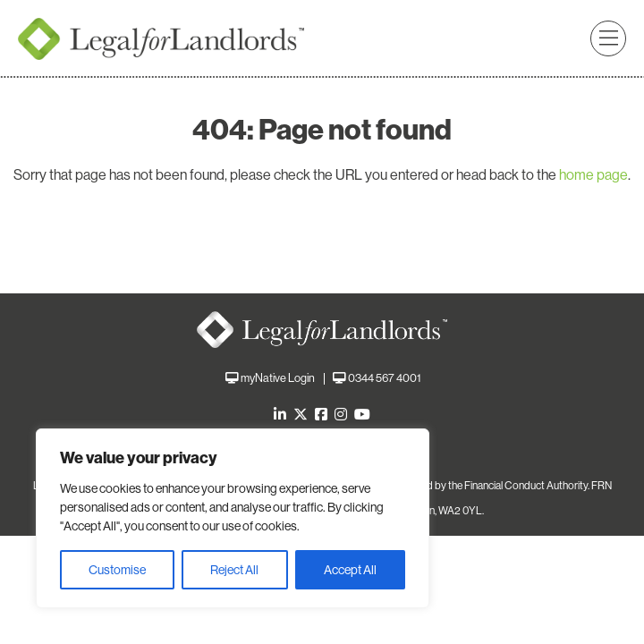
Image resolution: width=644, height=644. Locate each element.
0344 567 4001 (384, 378)
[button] (608, 38)
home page (593, 175)
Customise (117, 570)
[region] (233, 518)
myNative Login (278, 378)
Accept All (350, 570)
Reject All (234, 570)
